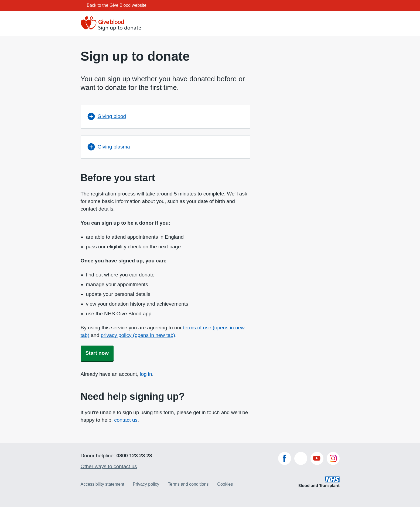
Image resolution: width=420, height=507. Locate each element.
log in (146, 374)
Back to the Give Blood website (117, 5)
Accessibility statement (103, 484)
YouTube (317, 458)
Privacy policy (146, 484)
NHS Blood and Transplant (319, 481)
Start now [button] (97, 353)
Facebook (285, 458)
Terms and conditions (188, 484)
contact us (126, 420)
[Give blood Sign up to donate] (111, 23)
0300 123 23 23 (134, 456)
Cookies (225, 484)
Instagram (333, 458)
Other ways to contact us (109, 466)
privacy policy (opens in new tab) (138, 335)
